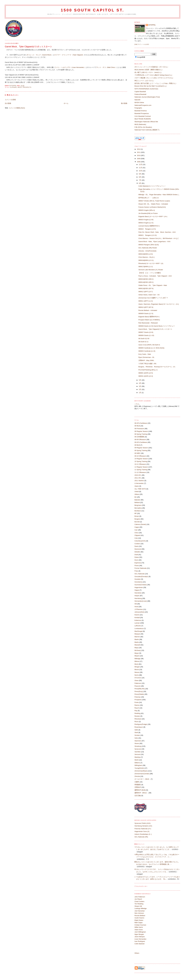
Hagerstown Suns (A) (142, 831)
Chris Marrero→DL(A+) (146, 257)
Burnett (137, 522)
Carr (136, 530)
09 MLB (137, 445)
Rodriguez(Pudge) (141, 724)
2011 (139, 152)
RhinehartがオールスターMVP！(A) (151, 263)
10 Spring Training (141, 461)
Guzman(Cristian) (141, 585)
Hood (136, 607)
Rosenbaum (139, 727)
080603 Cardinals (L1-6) (147, 351)
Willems (137, 763)
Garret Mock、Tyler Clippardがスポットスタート (155, 329)
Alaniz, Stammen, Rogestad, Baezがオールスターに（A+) (159, 304)
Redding (137, 713)
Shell (136, 732)
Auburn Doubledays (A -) (143, 834)
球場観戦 (138, 785)
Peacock (137, 686)
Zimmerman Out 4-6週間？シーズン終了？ (153, 298)
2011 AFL (138, 478)
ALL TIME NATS (140, 489)
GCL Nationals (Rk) (141, 837)
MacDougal (138, 631)
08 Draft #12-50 (144, 339)
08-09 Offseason (140, 440)
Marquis (137, 634)
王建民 (137, 782)
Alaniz (137, 486)
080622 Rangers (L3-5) (147, 229)
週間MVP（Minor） (141, 793)
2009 (139, 159)
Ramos (137, 705)
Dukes (137, 557)
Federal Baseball (140, 94)
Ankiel (137, 492)
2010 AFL (138, 475)
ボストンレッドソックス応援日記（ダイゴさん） (152, 67)
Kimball (137, 618)
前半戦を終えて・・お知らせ (149, 198)
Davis (136, 546)
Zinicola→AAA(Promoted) (147, 251)
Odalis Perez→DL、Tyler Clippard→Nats (153, 285)
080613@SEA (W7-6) (146, 288)
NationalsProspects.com (143, 105)
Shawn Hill (138, 906)
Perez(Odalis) (139, 694)
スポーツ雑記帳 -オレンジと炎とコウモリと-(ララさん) (154, 78)
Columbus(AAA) (140, 541)
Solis (136, 738)
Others (137, 953)
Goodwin (138, 579)
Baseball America (140, 111)
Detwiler (137, 552)
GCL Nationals (140, 574)
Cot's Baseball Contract (143, 116)
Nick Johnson (139, 913)
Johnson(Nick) (139, 612)
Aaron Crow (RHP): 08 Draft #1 (149, 345)
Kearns (137, 615)
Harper (137, 596)
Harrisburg (138, 598)
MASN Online (139, 102)
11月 (141, 168)
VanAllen (138, 752)
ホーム (66, 103)
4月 (140, 383)
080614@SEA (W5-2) (146, 282)
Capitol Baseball (140, 92)
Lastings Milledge (140, 908)
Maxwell (137, 645)
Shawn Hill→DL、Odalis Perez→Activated (153, 204)
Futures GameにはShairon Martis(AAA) (152, 207)
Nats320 (137, 100)
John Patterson (140, 897)
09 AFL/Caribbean (141, 442)
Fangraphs (138, 108)
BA (135, 497)
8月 (140, 177)
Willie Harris (139, 927)
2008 (139, 162)
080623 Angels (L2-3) (146, 223)
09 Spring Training (141, 450)
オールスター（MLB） (142, 779)
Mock (20, 87)
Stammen (138, 741)
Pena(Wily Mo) (140, 689)
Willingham (138, 765)
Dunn (136, 560)
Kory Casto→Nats (145, 354)
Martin (137, 639)
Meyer (137, 653)
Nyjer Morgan (139, 934)
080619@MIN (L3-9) (146, 254)
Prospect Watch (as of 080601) (149, 320)
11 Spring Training (141, 470)
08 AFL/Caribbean (141, 423)
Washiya (137, 757)
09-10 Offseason (140, 456)
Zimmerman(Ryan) (141, 771)
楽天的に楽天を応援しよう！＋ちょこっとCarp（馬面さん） (156, 83)
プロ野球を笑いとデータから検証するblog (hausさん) (153, 75)
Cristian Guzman (140, 925)
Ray (136, 711)
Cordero (137, 544)
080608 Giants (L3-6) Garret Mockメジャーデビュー (157, 326)
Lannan (137, 623)
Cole (136, 538)
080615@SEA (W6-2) (146, 279)
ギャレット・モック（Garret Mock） (40, 55)
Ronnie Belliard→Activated (148, 310)
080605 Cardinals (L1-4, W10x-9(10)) (151, 348)
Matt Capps (138, 923)
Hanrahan (138, 593)
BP (135, 513)
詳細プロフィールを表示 (142, 44)
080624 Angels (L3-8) (146, 220)
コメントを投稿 (10, 100)
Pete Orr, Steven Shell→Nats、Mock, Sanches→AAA (157, 232)
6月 (140, 183)
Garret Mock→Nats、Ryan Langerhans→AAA (154, 242)
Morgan (137, 667)
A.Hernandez (139, 483)
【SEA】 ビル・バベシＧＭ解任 (150, 273)
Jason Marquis (140, 937)
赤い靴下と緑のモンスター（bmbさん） (148, 72)
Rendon (137, 716)
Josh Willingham (140, 932)
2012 (139, 149)
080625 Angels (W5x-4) (147, 210)
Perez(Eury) (139, 691)
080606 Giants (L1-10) (146, 335)
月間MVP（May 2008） (147, 360)
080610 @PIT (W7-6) (146, 307)
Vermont (137, 754)
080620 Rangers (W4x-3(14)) (149, 245)
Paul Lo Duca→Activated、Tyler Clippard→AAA (155, 276)
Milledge (137, 659)
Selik (136, 730)
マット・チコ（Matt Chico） (106, 67)
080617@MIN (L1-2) (146, 267)
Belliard (137, 502)
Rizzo (136, 722)
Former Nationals (140, 568)
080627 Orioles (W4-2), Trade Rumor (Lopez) (154, 201)
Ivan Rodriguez (140, 941)
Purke (136, 702)
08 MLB (137, 426)
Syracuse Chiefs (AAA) (142, 823)
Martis (137, 642)
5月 (140, 380)
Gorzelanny (138, 582)
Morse (137, 670)
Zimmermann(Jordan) (142, 774)
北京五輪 (138, 796)
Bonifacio (138, 511)
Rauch (137, 708)
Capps (137, 527)
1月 (140, 393)
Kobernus (138, 620)
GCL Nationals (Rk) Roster (148, 248)
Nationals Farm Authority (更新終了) (147, 130)
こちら (137, 404)
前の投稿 (124, 103)
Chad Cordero (139, 901)
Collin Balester (140, 944)
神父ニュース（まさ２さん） (145, 81)
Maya (136, 648)
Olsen (136, 680)
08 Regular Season (141, 431)
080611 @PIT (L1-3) (146, 301)
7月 (140, 180)
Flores (137, 566)
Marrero (137, 637)
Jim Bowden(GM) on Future (148, 213)
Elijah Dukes (139, 920)
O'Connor (138, 678)
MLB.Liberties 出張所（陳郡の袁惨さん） (149, 70)
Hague (137, 590)
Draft (136, 555)
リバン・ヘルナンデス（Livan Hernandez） (70, 67)
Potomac (138, 697)
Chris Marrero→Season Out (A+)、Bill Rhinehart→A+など (159, 238)
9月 (140, 174)
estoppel (152, 25)
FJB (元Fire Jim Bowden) (143, 127)
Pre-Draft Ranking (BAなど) (148, 370)
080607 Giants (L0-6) (146, 332)
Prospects (27, 87)
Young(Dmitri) (139, 768)
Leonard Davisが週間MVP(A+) (149, 226)
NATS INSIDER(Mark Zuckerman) (146, 89)
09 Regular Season (141, 448)
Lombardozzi (139, 628)
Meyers (137, 656)
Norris (137, 675)
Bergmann (138, 505)
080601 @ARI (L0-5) (146, 373)
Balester (137, 500)
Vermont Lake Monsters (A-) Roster (151, 270)
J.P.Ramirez (139, 609)
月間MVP (138, 787)
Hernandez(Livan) (141, 601)
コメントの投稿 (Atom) (17, 108)
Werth (136, 760)
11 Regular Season (141, 467)
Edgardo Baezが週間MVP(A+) (149, 317)
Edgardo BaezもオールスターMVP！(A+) (153, 216)
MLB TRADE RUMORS (143, 119)
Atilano (137, 494)
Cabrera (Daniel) (140, 524)
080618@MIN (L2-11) (146, 260)
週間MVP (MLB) (140, 790)
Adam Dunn (139, 930)
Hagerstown (139, 587)
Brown (137, 516)
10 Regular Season (141, 459)
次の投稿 (8, 103)
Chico (136, 533)
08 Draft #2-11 (143, 342)
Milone (137, 661)
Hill (136, 604)
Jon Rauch (138, 899)
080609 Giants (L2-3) (146, 313)
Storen (137, 743)
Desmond (138, 549)
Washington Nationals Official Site (146, 122)
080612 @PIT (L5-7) (146, 292)
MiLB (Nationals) (140, 124)
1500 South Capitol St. (92, 10)
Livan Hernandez (140, 939)
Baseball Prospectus (142, 113)
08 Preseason (139, 429)
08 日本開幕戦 (139, 437)
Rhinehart (138, 719)
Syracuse (138, 749)
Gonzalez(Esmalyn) (141, 576)
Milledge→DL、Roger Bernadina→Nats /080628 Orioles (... (159, 195)
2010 (139, 155)
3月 (140, 386)
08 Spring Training (141, 434)
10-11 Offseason (140, 464)
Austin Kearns (139, 918)
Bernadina (138, 508)
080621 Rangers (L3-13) (148, 235)
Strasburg (138, 746)
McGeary (138, 650)
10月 (141, 171)
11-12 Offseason (140, 472)
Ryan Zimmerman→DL (146, 357)
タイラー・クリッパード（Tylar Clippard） (69, 55)
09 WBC (137, 453)
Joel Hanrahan (140, 911)
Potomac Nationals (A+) (143, 829)
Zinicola (137, 776)
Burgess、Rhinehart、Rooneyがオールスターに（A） (157, 367)
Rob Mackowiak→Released (148, 323)
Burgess (137, 519)
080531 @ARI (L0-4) (146, 376)
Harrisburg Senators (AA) (143, 826)
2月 (140, 389)
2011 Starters (139, 481)
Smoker (137, 735)
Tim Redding (139, 904)
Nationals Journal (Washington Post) (147, 97)
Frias (136, 571)
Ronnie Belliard (140, 916)
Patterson (138, 683)
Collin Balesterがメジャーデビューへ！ (152, 186)
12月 (141, 164)
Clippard (13, 87)
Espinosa (138, 563)
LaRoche (138, 626)
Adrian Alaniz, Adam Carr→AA (149, 295)
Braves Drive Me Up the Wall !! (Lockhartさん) (150, 86)
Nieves (137, 672)
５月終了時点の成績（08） (148, 364)
